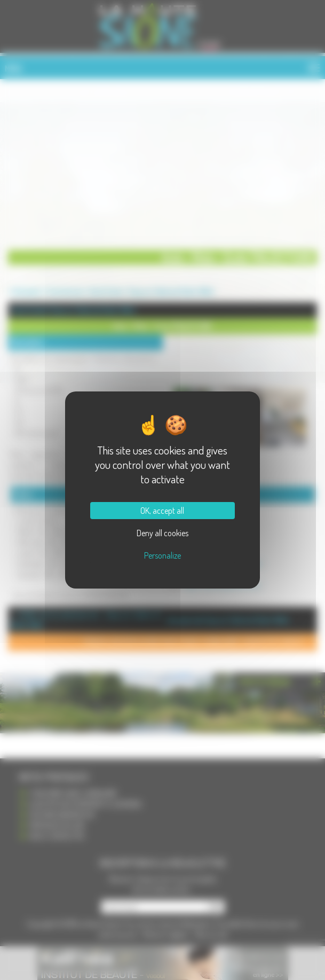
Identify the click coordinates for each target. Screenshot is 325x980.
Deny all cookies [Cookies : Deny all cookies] (162, 533)
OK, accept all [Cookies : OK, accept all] (162, 511)
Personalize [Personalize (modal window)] (162, 555)
